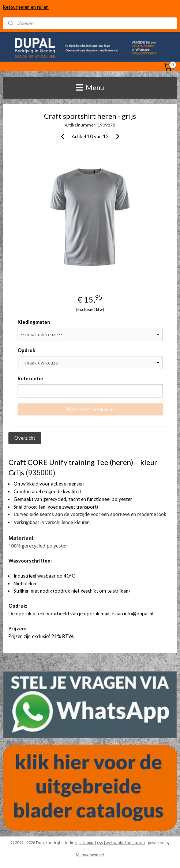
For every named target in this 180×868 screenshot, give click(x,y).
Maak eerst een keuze (90, 409)
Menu (90, 87)
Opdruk (26, 350)
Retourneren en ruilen (26, 7)
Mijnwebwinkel (90, 855)
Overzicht (25, 437)
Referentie (30, 378)
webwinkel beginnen (125, 843)
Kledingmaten (34, 322)
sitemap (87, 843)
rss (100, 843)
